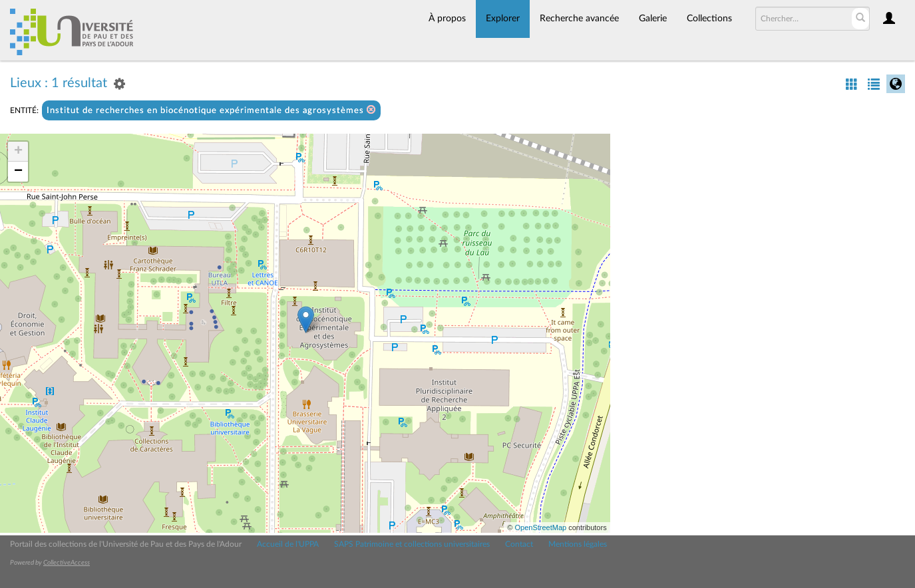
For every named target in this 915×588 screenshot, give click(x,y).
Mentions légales (578, 544)
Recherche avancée (579, 19)
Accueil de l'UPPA (288, 544)
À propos (447, 19)
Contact (519, 544)
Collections (709, 19)
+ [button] (18, 152)
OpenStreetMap (540, 527)
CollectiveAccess (67, 563)
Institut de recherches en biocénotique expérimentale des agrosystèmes (211, 110)
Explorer (503, 19)
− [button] (18, 172)
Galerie (653, 19)
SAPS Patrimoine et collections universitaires (412, 544)
